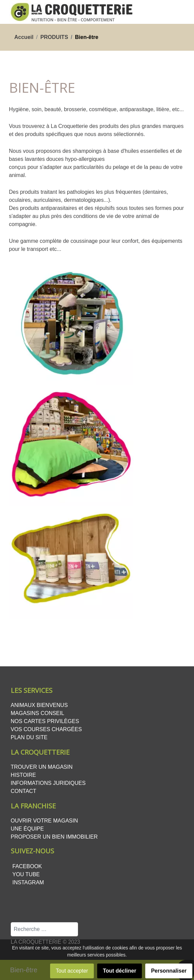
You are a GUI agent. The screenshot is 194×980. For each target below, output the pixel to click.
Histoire (23, 775)
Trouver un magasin (42, 767)
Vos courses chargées (46, 729)
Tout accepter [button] (72, 971)
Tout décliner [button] (120, 971)
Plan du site (29, 737)
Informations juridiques (48, 783)
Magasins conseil (37, 713)
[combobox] (44, 929)
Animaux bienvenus (39, 705)
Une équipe (27, 829)
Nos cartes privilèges (45, 721)
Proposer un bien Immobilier (54, 837)
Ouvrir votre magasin (44, 821)
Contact (24, 791)
